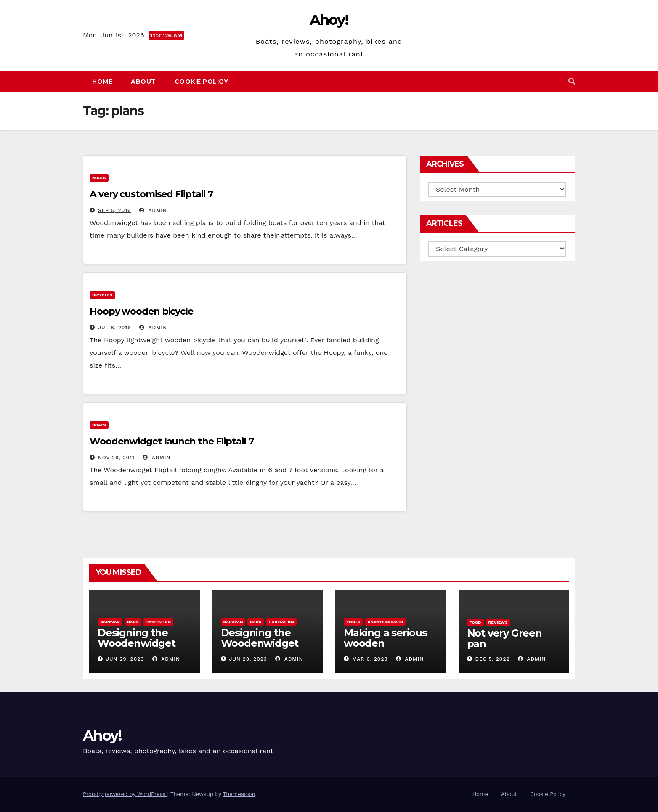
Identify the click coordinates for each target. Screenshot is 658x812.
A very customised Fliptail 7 (151, 194)
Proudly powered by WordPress (125, 794)
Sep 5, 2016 (114, 210)
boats (99, 178)
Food (475, 622)
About (143, 82)
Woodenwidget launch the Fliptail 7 (172, 441)
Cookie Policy (202, 82)
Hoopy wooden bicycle (141, 311)
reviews (498, 622)
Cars (133, 622)
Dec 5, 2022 (492, 659)
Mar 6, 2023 (370, 659)
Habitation (158, 622)
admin (153, 210)
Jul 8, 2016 (115, 328)
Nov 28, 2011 (116, 458)
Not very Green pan (504, 638)
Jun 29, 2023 (125, 659)
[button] (572, 81)
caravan (110, 622)
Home (102, 82)
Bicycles (102, 295)
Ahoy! (329, 20)
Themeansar (239, 794)
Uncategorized (385, 622)
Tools (353, 622)
